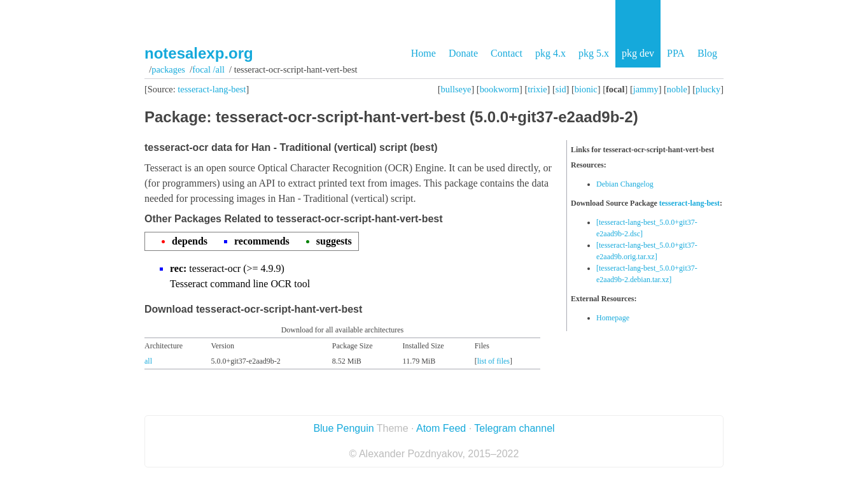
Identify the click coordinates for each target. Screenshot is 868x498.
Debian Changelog (625, 184)
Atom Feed (441, 428)
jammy (646, 89)
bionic (586, 89)
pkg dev (638, 53)
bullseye (456, 89)
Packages (168, 69)
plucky (708, 89)
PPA (676, 53)
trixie (537, 89)
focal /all (208, 69)
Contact (507, 53)
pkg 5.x (594, 53)
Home (423, 53)
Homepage (613, 318)
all (148, 361)
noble (677, 89)
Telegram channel (514, 428)
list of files (493, 361)
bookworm (500, 89)
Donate (463, 53)
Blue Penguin (343, 428)
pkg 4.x (550, 53)
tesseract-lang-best (212, 89)
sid (561, 89)
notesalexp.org (199, 53)
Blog (707, 53)
